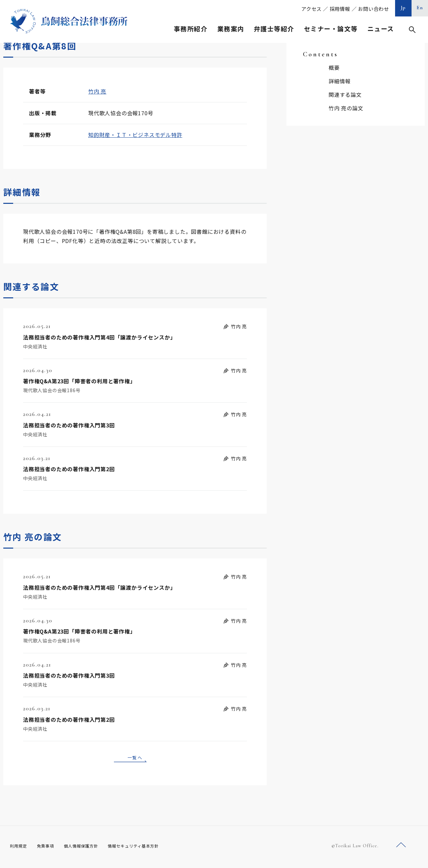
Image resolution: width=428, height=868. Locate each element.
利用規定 (20, 848)
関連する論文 (345, 95)
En (420, 8)
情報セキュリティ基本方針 (149, 848)
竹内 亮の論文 (346, 108)
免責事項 (49, 848)
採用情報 (340, 9)
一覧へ (135, 758)
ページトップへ (401, 848)
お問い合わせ (374, 9)
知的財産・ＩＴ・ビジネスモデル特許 (135, 135)
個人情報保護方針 (89, 848)
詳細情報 (340, 81)
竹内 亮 (97, 91)
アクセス (311, 9)
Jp (403, 8)
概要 (334, 68)
